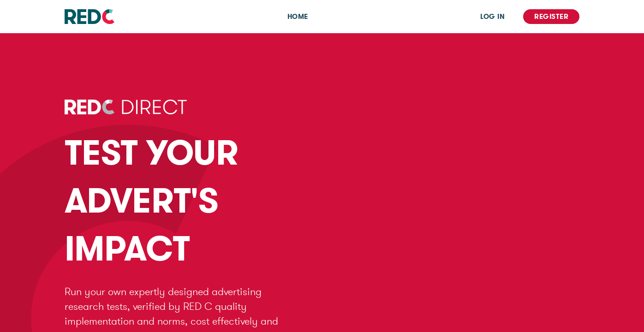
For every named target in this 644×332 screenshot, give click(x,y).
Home (298, 17)
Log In (492, 17)
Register (551, 17)
